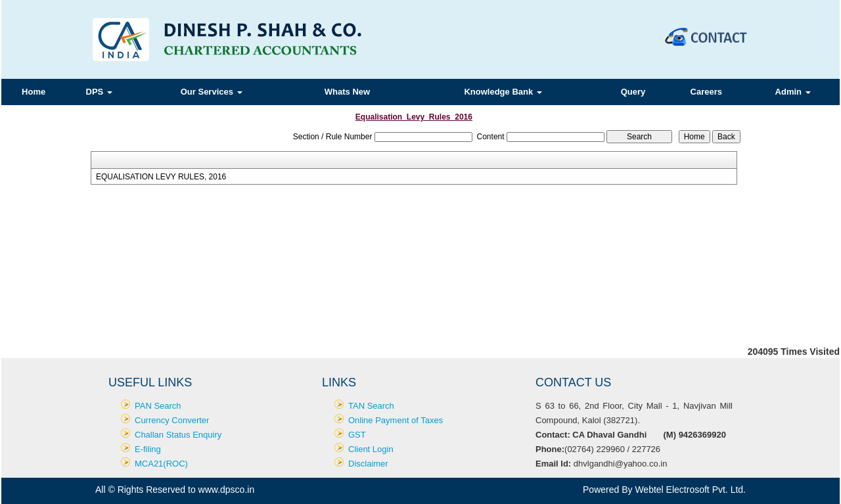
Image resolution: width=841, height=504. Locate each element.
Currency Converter (172, 420)
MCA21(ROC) (161, 464)
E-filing (148, 449)
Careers (706, 92)
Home (34, 92)
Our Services (212, 92)
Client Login (371, 449)
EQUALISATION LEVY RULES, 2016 (161, 177)
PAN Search (158, 406)
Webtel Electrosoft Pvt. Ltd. (690, 490)
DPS (99, 92)
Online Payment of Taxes (396, 420)
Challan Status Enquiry (178, 435)
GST (357, 435)
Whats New (347, 92)
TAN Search (371, 406)
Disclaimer (368, 464)
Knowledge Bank (503, 92)
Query (633, 92)
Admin (793, 92)
